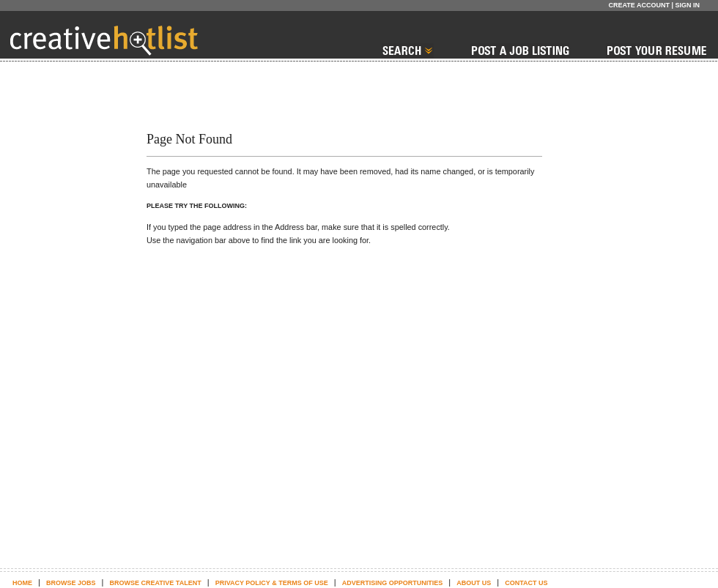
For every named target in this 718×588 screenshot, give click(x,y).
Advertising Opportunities (393, 583)
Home (22, 583)
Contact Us (526, 583)
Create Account (639, 5)
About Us (474, 583)
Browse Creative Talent (155, 583)
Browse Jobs (71, 583)
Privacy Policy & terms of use (272, 583)
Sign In (687, 5)
